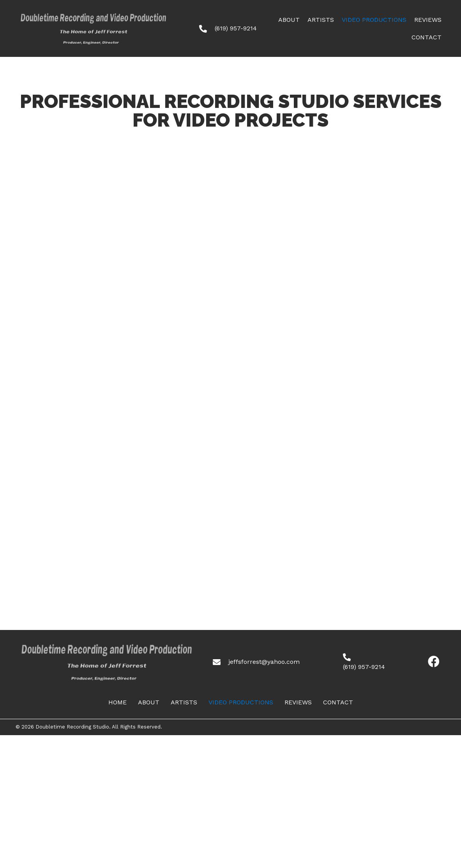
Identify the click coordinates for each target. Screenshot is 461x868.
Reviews (298, 702)
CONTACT (338, 702)
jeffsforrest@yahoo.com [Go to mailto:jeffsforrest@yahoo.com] (264, 662)
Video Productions (241, 702)
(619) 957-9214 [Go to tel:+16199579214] (236, 28)
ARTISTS (184, 702)
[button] (434, 662)
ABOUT (149, 702)
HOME (117, 702)
